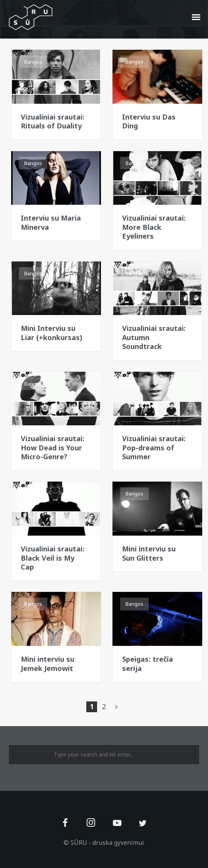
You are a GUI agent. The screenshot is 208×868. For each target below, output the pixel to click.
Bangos (33, 62)
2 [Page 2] (104, 706)
